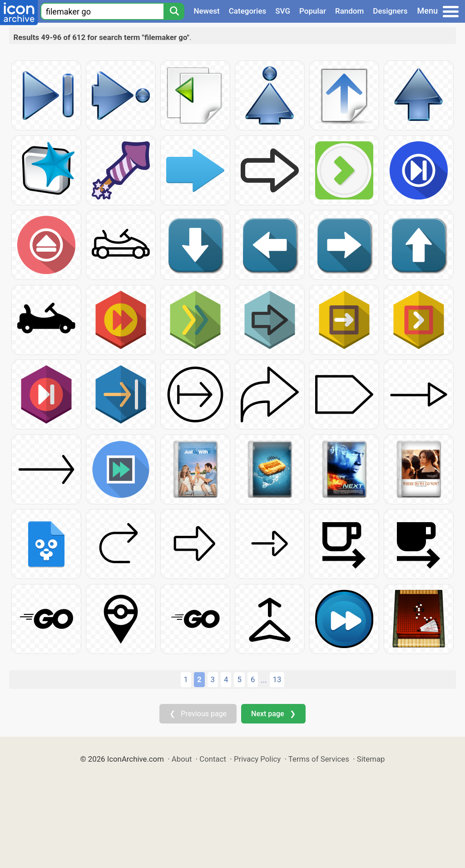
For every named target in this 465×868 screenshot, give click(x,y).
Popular (313, 11)
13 (277, 679)
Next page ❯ (273, 714)
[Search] (174, 11)
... (264, 680)
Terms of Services (319, 759)
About (182, 759)
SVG (283, 11)
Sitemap (371, 759)
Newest (206, 11)
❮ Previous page (198, 714)
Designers (390, 11)
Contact (213, 759)
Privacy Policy (257, 759)
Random (349, 11)
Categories (248, 11)
